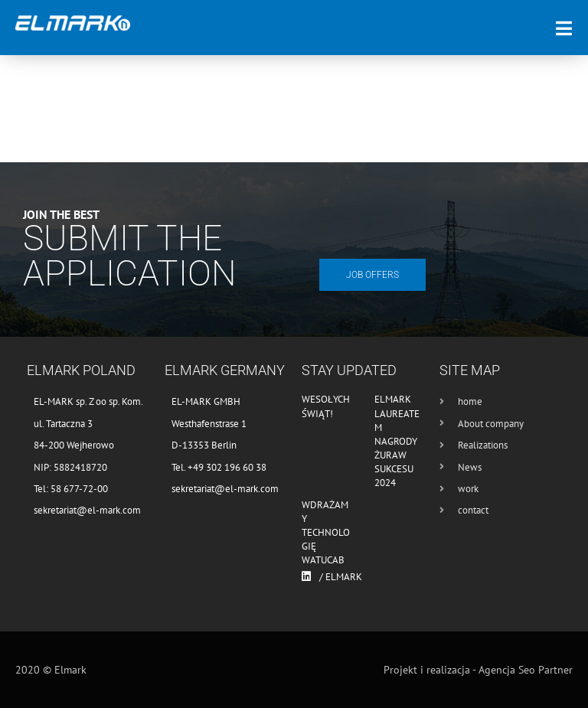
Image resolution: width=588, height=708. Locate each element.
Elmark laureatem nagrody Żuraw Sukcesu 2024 (397, 441)
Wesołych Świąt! (326, 406)
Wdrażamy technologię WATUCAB (326, 533)
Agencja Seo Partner (526, 670)
